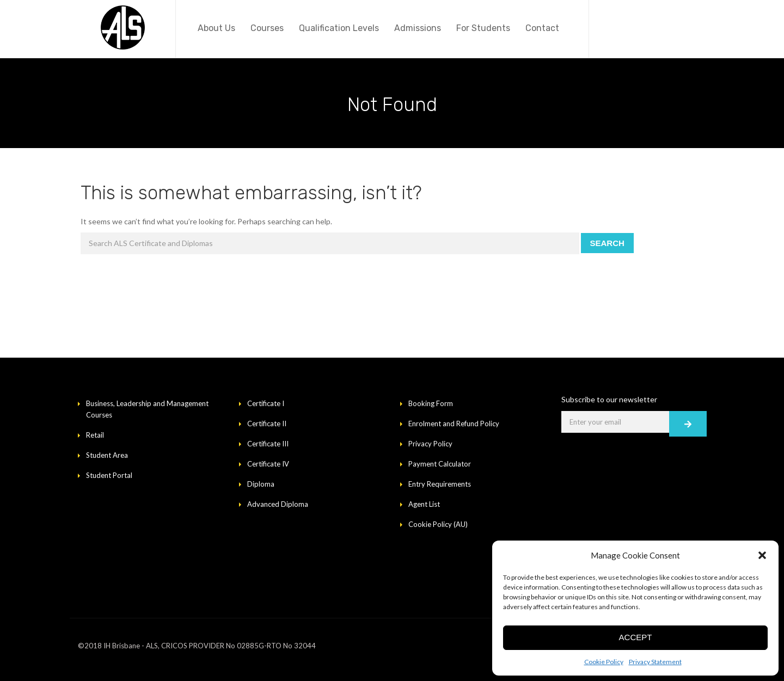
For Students (483, 28)
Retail (95, 435)
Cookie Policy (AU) (438, 524)
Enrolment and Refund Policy (454, 424)
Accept (636, 637)
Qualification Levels (339, 28)
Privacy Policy (430, 444)
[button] (762, 555)
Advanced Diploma (278, 504)
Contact (542, 28)
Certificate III (268, 444)
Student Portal (109, 475)
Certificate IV (268, 464)
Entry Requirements (440, 484)
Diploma (261, 484)
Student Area (107, 455)
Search (607, 243)
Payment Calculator (440, 464)
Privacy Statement (655, 662)
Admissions (418, 28)
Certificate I (266, 403)
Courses (267, 28)
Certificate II (267, 424)
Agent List (424, 504)
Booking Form (431, 403)
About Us (216, 28)
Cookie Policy (604, 662)
